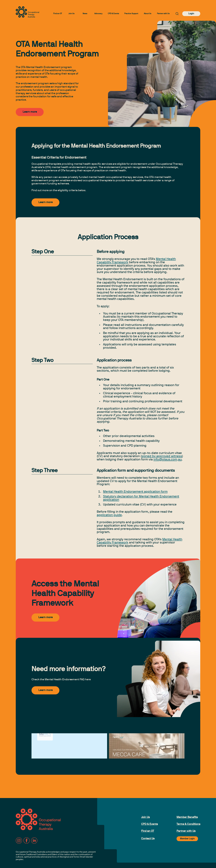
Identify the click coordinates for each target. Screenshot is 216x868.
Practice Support (131, 14)
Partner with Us (163, 14)
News (85, 14)
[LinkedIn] (34, 841)
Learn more (30, 112)
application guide (109, 515)
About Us (148, 14)
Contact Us (148, 839)
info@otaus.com (165, 460)
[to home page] (27, 12)
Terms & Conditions (188, 824)
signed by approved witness (162, 456)
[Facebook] (27, 841)
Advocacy (98, 14)
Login (191, 14)
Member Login (187, 839)
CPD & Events (113, 14)
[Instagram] (19, 841)
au (180, 460)
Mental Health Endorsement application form (135, 492)
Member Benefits (187, 817)
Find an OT (58, 14)
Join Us (71, 14)
